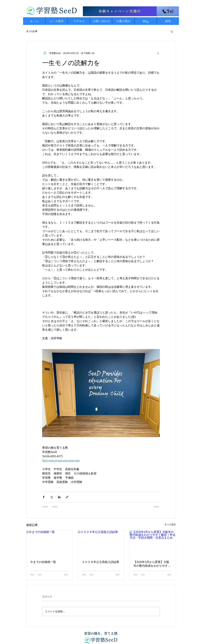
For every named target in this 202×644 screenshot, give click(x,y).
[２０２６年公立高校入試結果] (101, 543)
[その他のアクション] (158, 53)
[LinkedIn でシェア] (59, 497)
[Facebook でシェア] (44, 497)
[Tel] (168, 11)
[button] (172, 31)
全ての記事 (32, 31)
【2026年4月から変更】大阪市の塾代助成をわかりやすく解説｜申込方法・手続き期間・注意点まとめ (152, 564)
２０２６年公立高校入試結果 (101, 562)
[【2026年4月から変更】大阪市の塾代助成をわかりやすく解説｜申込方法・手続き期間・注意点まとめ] (153, 543)
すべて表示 (170, 525)
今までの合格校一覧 (43, 562)
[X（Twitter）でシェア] (51, 497)
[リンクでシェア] (67, 497)
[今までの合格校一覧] (49, 543)
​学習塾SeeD (104, 640)
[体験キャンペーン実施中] (120, 11)
